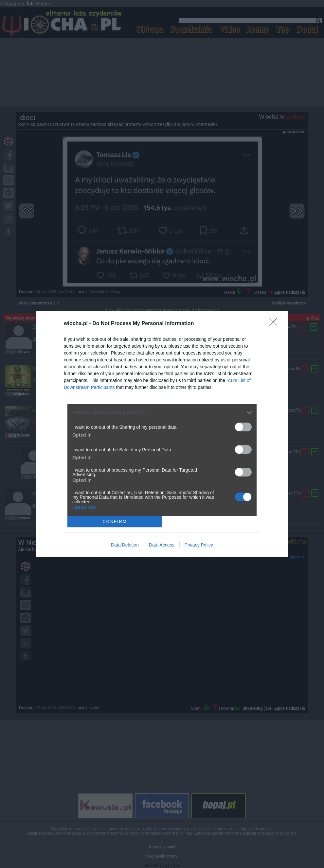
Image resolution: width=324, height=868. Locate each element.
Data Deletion (125, 545)
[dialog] (162, 434)
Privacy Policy (199, 545)
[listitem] (162, 413)
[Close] (275, 324)
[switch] (243, 427)
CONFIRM (115, 521)
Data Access (162, 545)
